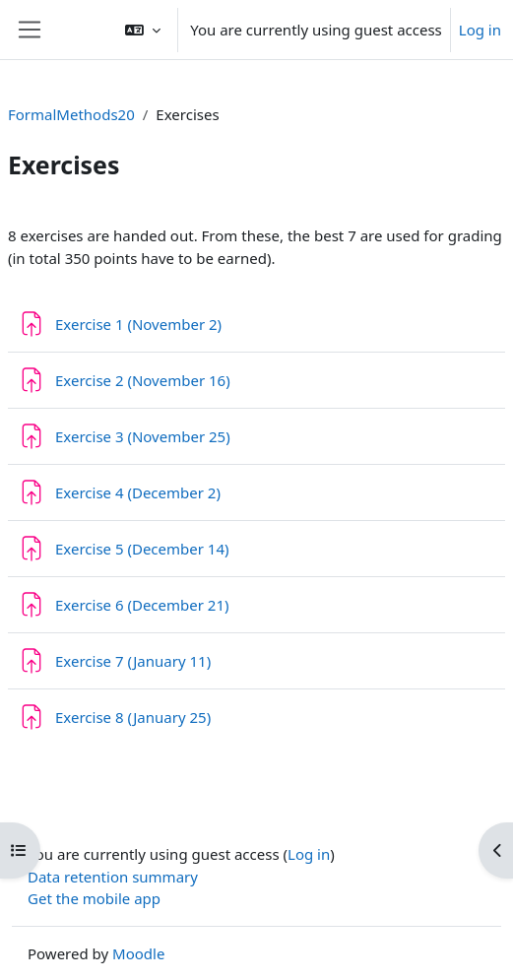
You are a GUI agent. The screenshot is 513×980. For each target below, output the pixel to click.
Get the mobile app (94, 898)
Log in (480, 30)
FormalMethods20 (71, 114)
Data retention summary (113, 877)
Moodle (138, 953)
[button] (143, 30)
